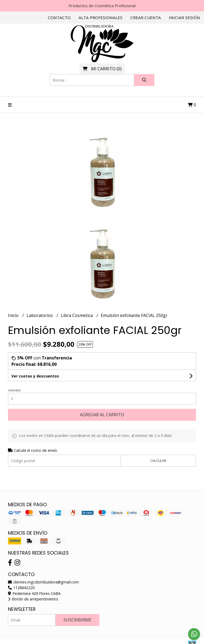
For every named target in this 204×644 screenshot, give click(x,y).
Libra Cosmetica (77, 315)
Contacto (59, 18)
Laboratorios (40, 315)
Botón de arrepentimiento (33, 599)
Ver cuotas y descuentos (35, 376)
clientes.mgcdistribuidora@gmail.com (43, 582)
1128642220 (21, 588)
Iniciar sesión (184, 18)
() (102, 69)
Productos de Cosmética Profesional (102, 6)
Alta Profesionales (101, 18)
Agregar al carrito (102, 415)
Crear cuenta (146, 18)
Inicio (14, 315)
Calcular (158, 461)
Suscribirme (77, 620)
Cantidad (14, 390)
